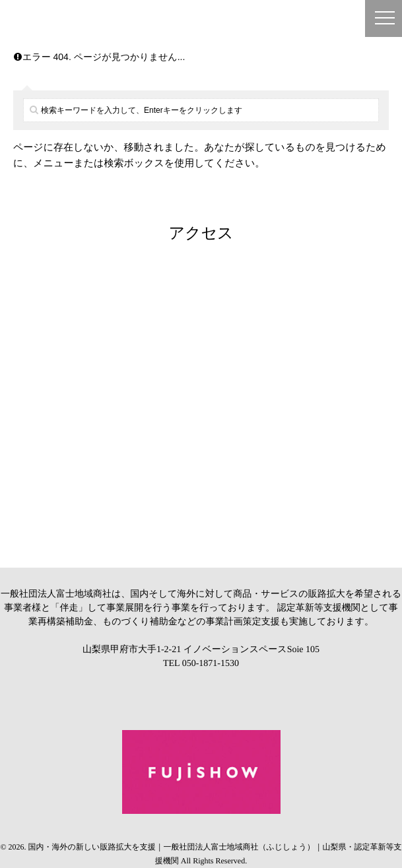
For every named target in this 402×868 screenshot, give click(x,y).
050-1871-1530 (211, 664)
